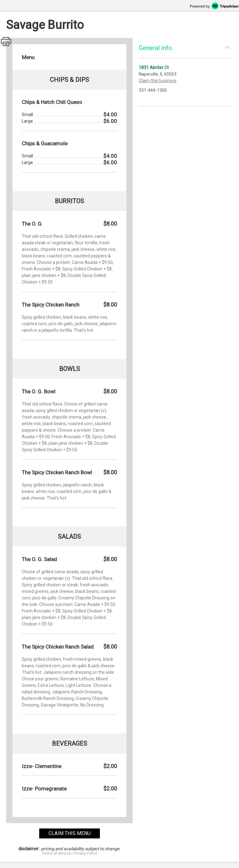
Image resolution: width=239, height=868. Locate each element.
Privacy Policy (85, 853)
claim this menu (70, 833)
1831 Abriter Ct (154, 68)
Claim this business (158, 81)
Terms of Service (56, 853)
